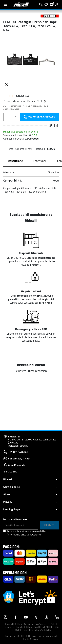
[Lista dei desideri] (46, 5)
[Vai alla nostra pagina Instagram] (5, 617)
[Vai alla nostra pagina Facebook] (16, 617)
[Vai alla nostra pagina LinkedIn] (57, 617)
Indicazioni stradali (18, 446)
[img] (44, 101)
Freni (29, 149)
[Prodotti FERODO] (50, 16)
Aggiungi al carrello (41, 117)
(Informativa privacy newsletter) (25, 535)
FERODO (50, 149)
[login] (57, 5)
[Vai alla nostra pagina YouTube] (26, 617)
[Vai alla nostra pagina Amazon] (46, 617)
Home (10, 149)
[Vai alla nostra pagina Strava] (36, 617)
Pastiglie (39, 149)
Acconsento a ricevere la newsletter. (27, 533)
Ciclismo (20, 149)
